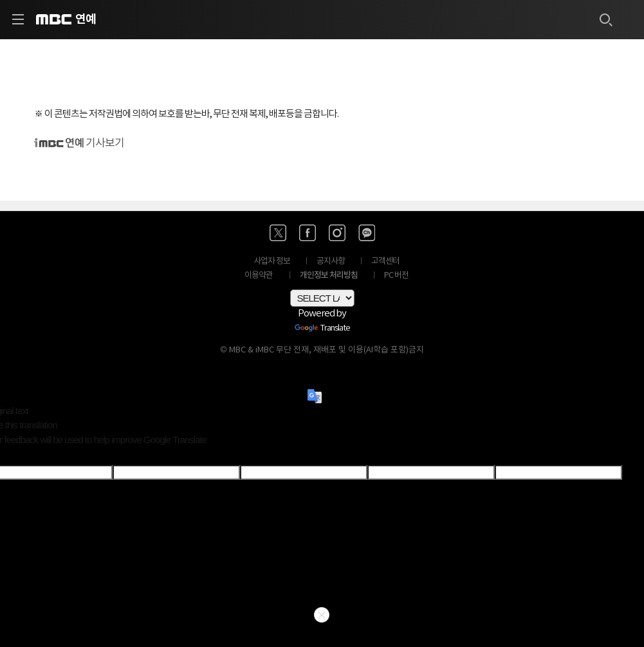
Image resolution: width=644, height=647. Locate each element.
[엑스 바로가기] (278, 233)
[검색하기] (605, 19)
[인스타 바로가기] (337, 233)
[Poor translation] (32, 456)
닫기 (322, 615)
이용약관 (259, 276)
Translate (322, 329)
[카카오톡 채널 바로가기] (367, 233)
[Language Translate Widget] (322, 298)
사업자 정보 (272, 261)
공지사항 (331, 261)
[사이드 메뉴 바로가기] (18, 19)
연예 (86, 19)
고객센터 (385, 261)
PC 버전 (396, 276)
